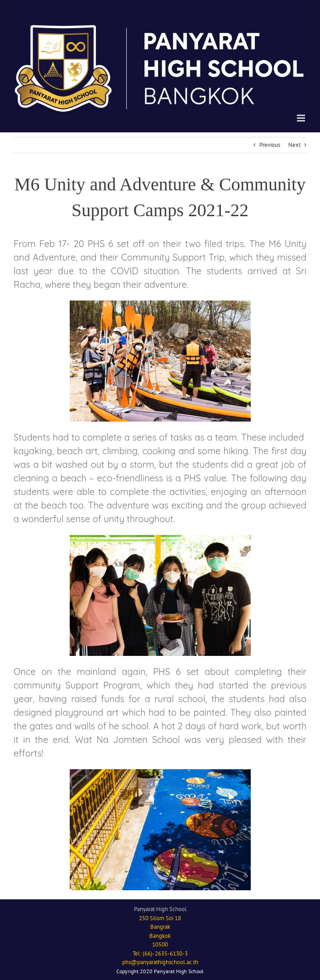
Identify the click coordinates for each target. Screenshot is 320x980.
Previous (270, 145)
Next (294, 145)
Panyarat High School (160, 909)
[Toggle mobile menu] (302, 118)
